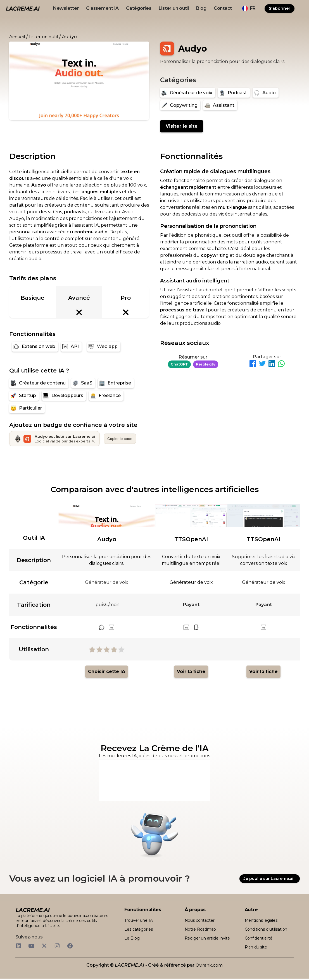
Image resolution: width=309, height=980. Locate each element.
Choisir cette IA (107, 672)
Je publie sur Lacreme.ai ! (270, 879)
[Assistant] (220, 105)
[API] (71, 347)
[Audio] (266, 93)
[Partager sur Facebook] (253, 365)
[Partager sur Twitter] (262, 365)
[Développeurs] (64, 396)
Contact (223, 8)
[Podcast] (234, 93)
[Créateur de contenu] (39, 383)
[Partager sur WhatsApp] (281, 365)
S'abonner (280, 8)
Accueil (17, 37)
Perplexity (206, 364)
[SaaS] (83, 383)
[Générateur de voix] (188, 93)
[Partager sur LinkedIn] (272, 365)
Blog (201, 8)
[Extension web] (35, 347)
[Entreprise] (116, 383)
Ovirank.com (209, 966)
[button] (249, 8)
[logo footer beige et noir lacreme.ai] (33, 911)
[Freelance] (106, 396)
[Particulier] (27, 408)
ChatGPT (179, 364)
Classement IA (102, 8)
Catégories (139, 8)
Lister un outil (174, 8)
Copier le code (120, 439)
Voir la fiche (191, 672)
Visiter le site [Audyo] (182, 126)
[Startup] (24, 396)
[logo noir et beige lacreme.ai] (23, 9)
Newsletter (66, 8)
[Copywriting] (180, 105)
